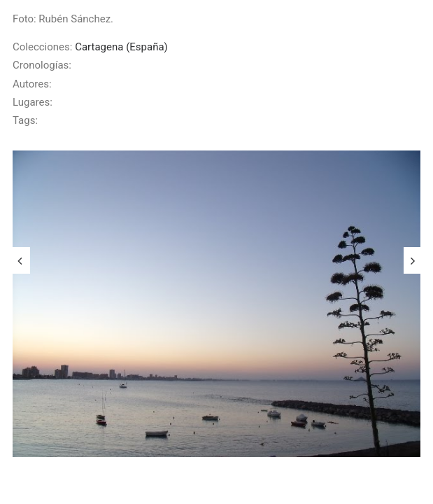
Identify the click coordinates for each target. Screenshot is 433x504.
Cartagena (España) (121, 47)
